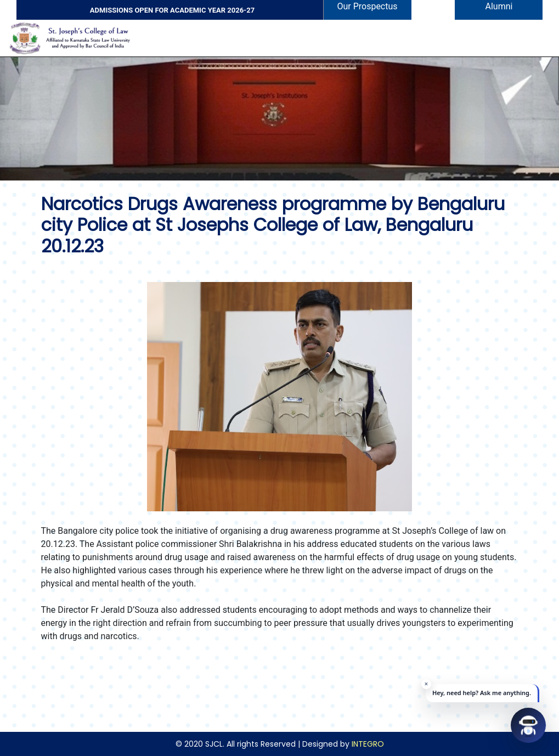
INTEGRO (368, 744)
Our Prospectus (367, 6)
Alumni (499, 6)
